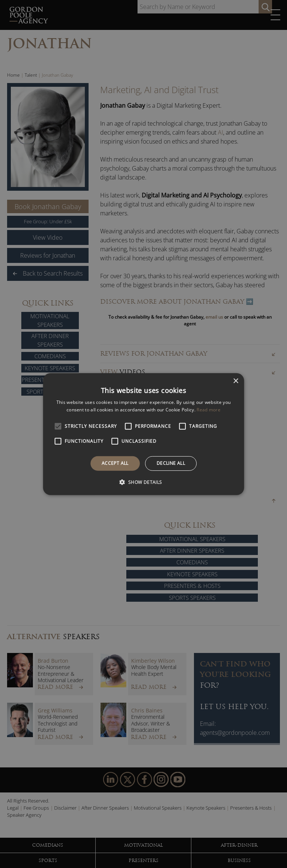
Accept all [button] (115, 463)
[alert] (143, 434)
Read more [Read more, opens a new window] (209, 410)
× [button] (236, 381)
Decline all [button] (171, 463)
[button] (143, 482)
